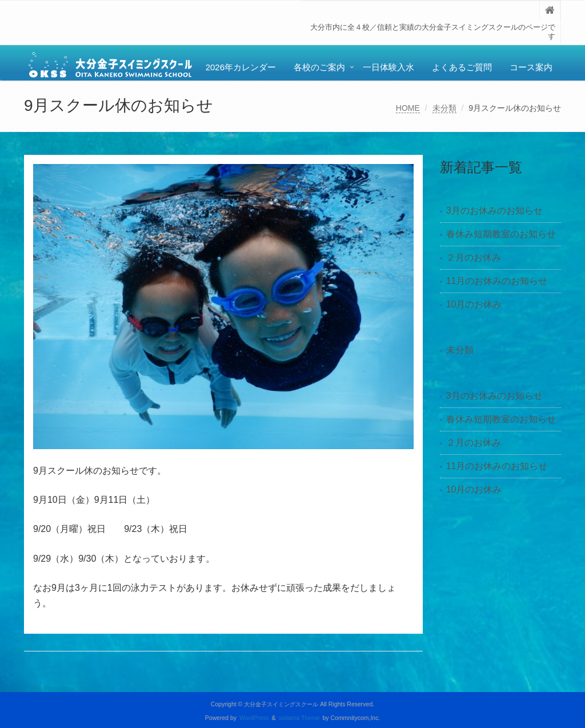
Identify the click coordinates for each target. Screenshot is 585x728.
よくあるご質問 (462, 67)
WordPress (254, 718)
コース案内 (531, 67)
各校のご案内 (319, 67)
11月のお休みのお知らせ (497, 281)
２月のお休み (474, 257)
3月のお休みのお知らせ (494, 211)
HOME (408, 108)
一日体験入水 (388, 67)
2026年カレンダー (241, 67)
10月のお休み (474, 304)
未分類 (444, 108)
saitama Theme (299, 718)
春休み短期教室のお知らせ (501, 234)
